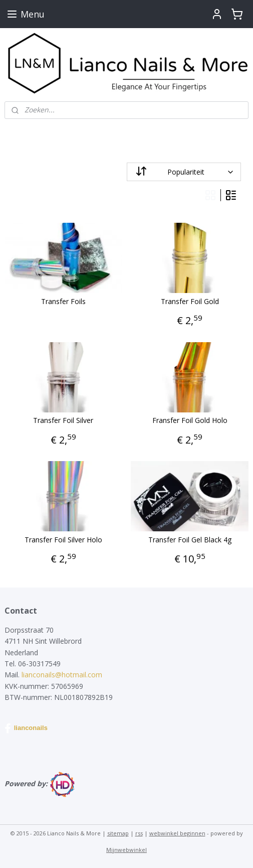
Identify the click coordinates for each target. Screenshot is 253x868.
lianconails (26, 729)
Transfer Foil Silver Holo (63, 540)
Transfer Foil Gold (190, 302)
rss (139, 833)
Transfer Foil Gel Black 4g (190, 540)
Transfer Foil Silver (63, 421)
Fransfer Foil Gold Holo (190, 421)
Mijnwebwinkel (126, 850)
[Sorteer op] (184, 172)
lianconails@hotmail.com (62, 675)
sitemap (118, 833)
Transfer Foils (63, 302)
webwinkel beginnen (177, 833)
